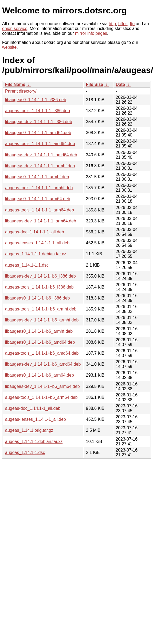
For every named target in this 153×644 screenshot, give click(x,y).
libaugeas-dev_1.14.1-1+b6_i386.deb (40, 276)
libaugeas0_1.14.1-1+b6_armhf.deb (39, 331)
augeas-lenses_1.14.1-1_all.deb (36, 419)
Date (120, 84)
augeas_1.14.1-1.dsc (25, 452)
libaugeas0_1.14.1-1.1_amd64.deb (38, 133)
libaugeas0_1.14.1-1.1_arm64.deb (38, 199)
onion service (15, 29)
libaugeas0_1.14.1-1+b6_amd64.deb (40, 342)
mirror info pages (91, 33)
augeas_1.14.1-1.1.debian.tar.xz (36, 254)
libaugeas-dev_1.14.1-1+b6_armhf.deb (42, 320)
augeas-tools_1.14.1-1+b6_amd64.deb (42, 353)
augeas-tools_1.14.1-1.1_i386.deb (38, 111)
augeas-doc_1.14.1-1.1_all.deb (35, 232)
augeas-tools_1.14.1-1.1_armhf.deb (39, 188)
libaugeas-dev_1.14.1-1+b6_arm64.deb (42, 386)
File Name (15, 84)
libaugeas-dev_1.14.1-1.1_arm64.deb (41, 221)
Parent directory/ (21, 91)
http (112, 24)
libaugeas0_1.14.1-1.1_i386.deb (36, 100)
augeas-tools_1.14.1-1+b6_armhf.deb (41, 309)
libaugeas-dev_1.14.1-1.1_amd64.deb (41, 155)
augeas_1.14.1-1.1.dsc (27, 265)
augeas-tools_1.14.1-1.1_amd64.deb (40, 144)
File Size (95, 84)
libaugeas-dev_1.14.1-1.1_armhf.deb (40, 166)
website (9, 47)
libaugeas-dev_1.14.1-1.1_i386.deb (39, 122)
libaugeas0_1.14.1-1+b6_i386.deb (37, 298)
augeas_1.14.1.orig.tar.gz (29, 430)
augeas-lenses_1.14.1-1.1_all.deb (37, 243)
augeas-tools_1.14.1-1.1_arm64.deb (40, 210)
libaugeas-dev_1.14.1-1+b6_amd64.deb (43, 364)
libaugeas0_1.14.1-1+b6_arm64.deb (40, 375)
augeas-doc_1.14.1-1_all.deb (33, 408)
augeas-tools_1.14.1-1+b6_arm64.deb (41, 397)
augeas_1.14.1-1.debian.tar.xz (34, 442)
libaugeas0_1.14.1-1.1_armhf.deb (37, 177)
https (123, 24)
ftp (132, 24)
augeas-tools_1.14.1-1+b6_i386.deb (39, 287)
